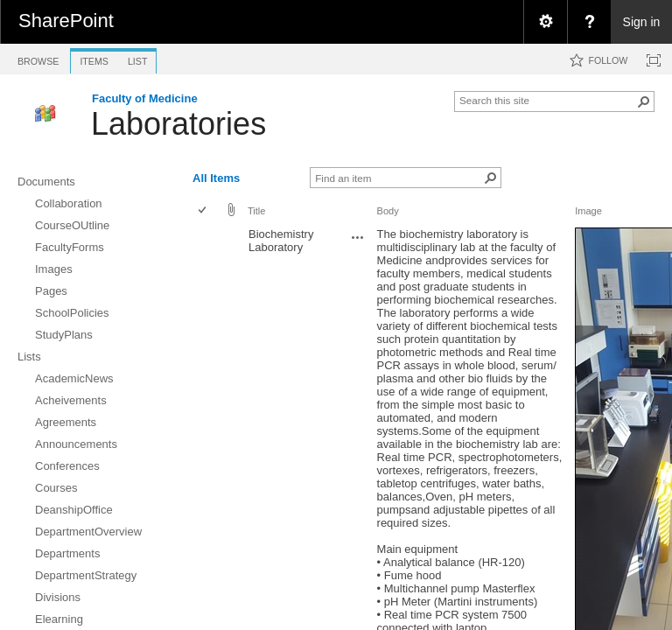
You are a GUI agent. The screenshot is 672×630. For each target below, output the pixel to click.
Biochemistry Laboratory (281, 241)
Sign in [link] (642, 22)
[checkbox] (203, 211)
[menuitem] (545, 22)
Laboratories (178, 124)
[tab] (38, 58)
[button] (644, 101)
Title (256, 211)
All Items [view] (216, 178)
